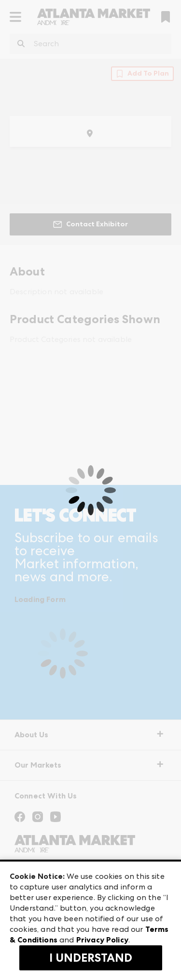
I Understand (91, 958)
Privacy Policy (102, 940)
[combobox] (90, 44)
